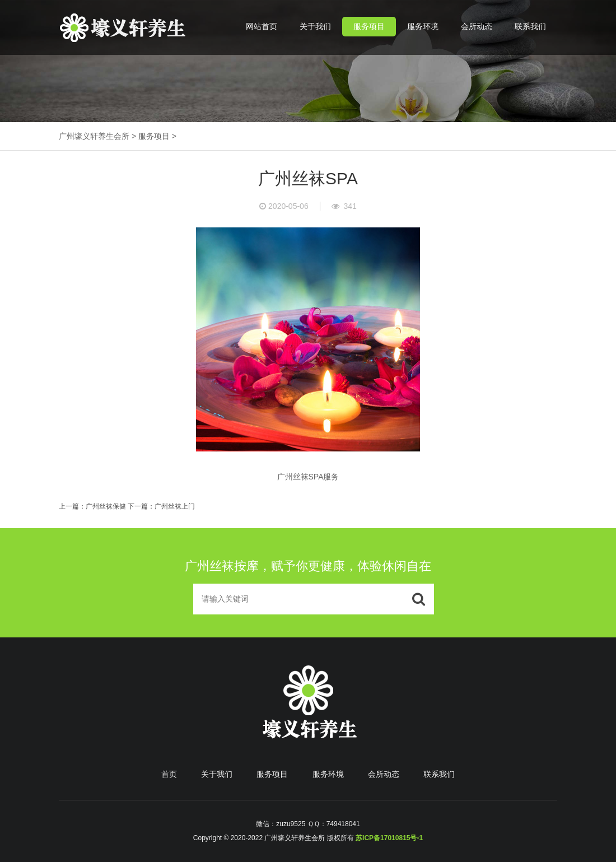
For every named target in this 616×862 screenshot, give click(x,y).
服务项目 (369, 26)
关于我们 (315, 26)
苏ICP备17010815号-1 (389, 838)
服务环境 (423, 26)
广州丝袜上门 (175, 506)
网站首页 (262, 26)
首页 (169, 774)
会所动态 (477, 26)
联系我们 (530, 26)
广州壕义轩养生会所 (94, 136)
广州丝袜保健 (106, 506)
